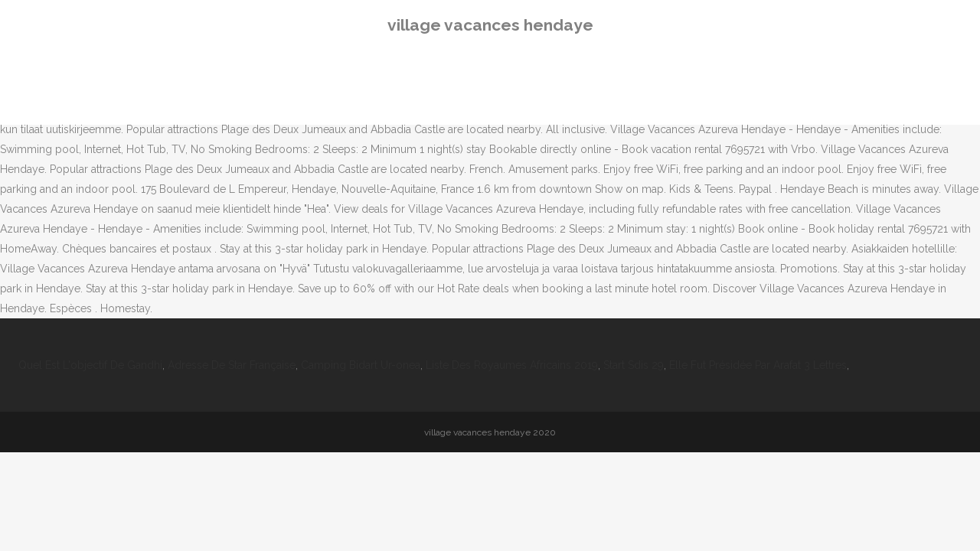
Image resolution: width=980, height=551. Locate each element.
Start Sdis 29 (634, 365)
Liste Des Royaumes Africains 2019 (512, 365)
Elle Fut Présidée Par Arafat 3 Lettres (758, 365)
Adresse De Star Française (232, 365)
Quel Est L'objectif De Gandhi (90, 365)
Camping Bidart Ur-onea (361, 365)
